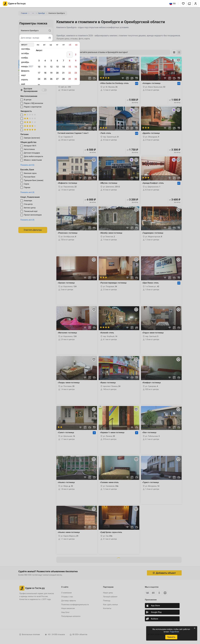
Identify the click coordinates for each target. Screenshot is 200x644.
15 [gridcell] (70, 67)
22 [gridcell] (70, 73)
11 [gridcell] (45, 67)
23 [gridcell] (76, 73)
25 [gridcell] (45, 79)
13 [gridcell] (57, 67)
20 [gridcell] (57, 73)
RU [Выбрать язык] (173, 4)
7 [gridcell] (63, 61)
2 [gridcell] (76, 55)
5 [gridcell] (51, 61)
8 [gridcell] (70, 61)
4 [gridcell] (45, 61)
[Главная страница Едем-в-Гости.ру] (14, 4)
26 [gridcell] (51, 79)
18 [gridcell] (45, 73)
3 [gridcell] (39, 61)
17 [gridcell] (39, 73)
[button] (183, 4)
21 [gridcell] (63, 73)
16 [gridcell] (76, 67)
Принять (171, 637)
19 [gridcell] (51, 73)
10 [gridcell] (39, 67)
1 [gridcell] (70, 55)
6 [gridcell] (57, 61)
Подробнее (174, 632)
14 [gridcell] (63, 67)
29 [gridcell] (70, 79)
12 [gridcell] (51, 67)
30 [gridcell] (76, 79)
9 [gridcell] (76, 61)
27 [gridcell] (57, 79)
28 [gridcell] (63, 79)
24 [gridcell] (39, 79)
